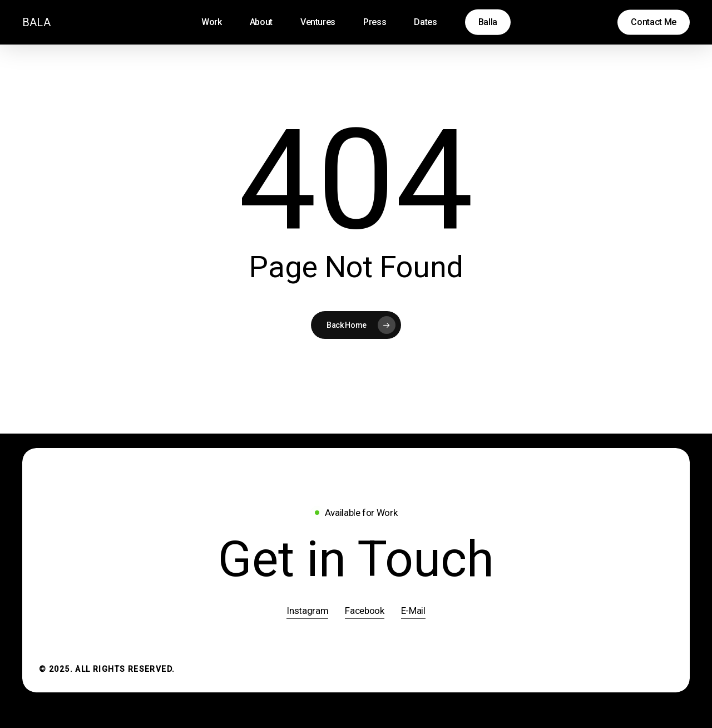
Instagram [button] (307, 611)
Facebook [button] (364, 611)
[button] (356, 560)
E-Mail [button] (413, 611)
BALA (36, 22)
